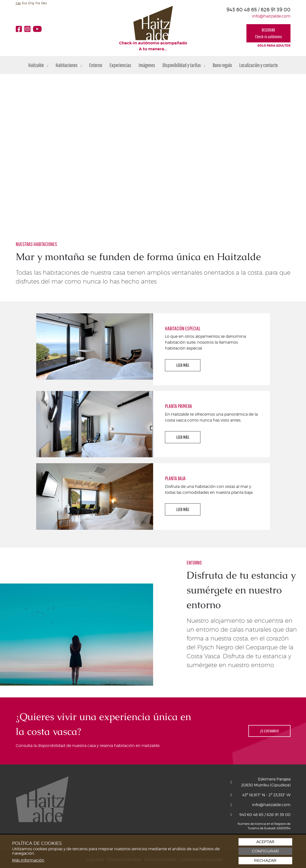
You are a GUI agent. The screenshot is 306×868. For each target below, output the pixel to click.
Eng (31, 3)
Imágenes (147, 65)
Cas (18, 3)
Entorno (96, 65)
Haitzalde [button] (38, 65)
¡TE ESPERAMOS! (269, 731)
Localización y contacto (258, 65)
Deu (44, 3)
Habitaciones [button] (69, 65)
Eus (24, 3)
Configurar (265, 851)
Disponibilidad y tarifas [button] (184, 65)
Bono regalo (222, 65)
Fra (38, 3)
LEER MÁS (183, 365)
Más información (28, 860)
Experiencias (120, 65)
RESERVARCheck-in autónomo (268, 33)
